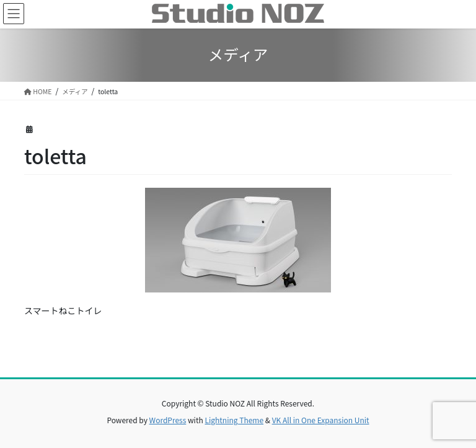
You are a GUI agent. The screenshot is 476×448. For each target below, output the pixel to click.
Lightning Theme (234, 420)
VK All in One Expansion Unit (321, 420)
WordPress (168, 420)
